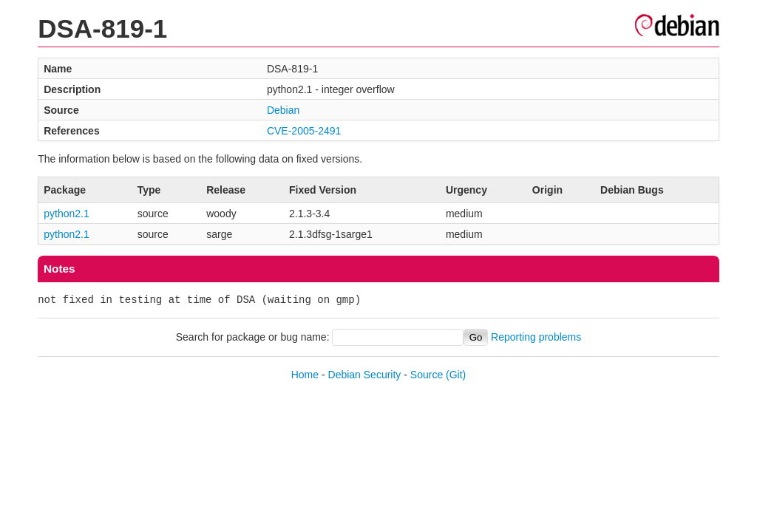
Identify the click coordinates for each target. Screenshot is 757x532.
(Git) (456, 375)
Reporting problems (536, 337)
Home (305, 375)
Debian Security (365, 375)
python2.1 (67, 214)
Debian (283, 110)
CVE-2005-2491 (304, 131)
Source (427, 375)
